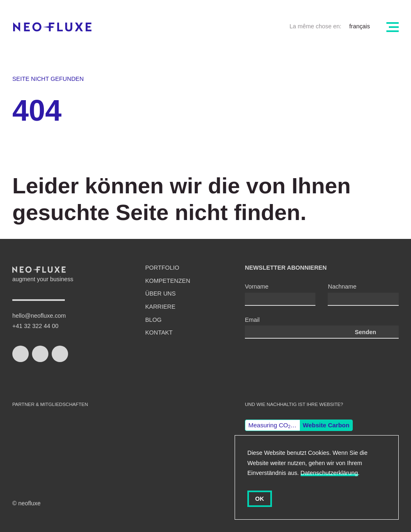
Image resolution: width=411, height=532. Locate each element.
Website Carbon (326, 425)
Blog (153, 320)
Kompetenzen (168, 281)
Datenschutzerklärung (329, 473)
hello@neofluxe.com (39, 316)
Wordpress (79, 442)
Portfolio (162, 268)
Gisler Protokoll (185, 442)
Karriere (160, 307)
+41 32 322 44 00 (35, 326)
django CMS (125, 442)
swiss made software (33, 434)
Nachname (342, 287)
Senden (365, 332)
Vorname (257, 287)
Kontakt (159, 332)
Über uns (160, 294)
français (360, 26)
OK (260, 499)
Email (252, 320)
